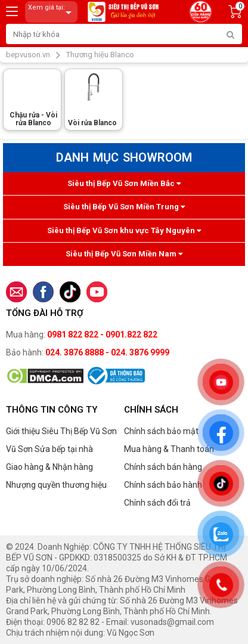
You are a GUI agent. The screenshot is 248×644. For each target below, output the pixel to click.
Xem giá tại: (52, 12)
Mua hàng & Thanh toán (169, 449)
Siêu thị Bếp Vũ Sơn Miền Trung (124, 207)
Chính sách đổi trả (157, 503)
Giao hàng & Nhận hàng (49, 467)
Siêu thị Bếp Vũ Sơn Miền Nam (124, 254)
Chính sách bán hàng (163, 467)
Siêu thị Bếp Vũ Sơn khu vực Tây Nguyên (124, 230)
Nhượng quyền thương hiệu (56, 485)
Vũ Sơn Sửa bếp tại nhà (49, 449)
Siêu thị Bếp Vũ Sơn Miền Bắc (124, 183)
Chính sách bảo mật (161, 431)
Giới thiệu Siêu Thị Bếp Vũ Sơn (61, 431)
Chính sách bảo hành (163, 485)
